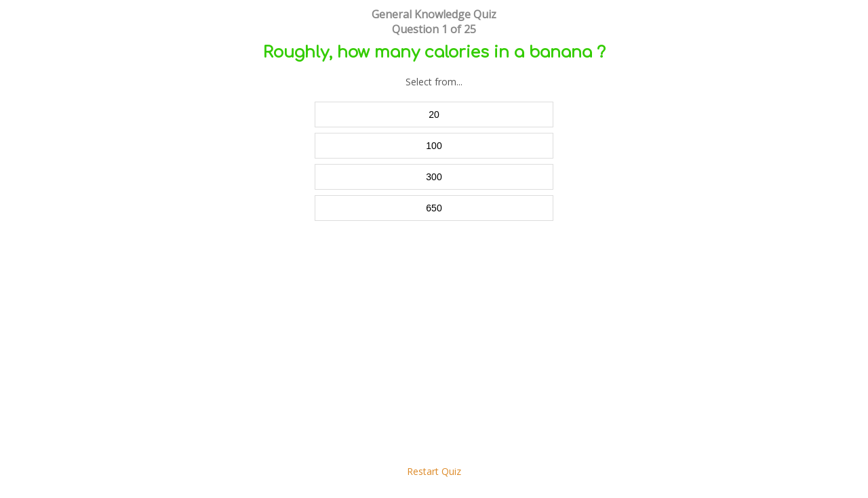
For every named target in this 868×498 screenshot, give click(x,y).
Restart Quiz (434, 471)
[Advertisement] (434, 350)
